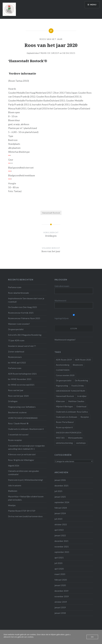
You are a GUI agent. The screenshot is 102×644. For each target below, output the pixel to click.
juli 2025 (58, 491)
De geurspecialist (16, 329)
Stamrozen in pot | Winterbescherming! (26, 480)
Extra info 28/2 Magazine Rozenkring (25, 335)
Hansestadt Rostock (51, 213)
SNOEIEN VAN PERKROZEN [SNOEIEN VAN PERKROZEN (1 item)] (69, 433)
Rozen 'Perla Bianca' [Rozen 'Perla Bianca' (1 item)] (65, 422)
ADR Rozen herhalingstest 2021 (22, 374)
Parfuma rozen (15, 287)
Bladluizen (13, 491)
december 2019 (61, 591)
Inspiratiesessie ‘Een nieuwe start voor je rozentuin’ (26, 300)
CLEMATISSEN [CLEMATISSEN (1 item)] (63, 370)
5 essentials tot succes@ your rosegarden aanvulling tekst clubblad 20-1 (26, 447)
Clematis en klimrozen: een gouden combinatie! (23, 473)
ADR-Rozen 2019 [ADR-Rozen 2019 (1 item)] (64, 360)
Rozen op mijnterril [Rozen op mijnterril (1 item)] (64, 427)
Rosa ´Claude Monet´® (18, 423)
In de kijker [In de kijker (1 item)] (82, 396)
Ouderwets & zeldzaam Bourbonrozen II (26, 429)
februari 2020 (61, 580)
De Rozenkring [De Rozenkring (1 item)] (81, 380)
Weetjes (12, 505)
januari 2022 (60, 535)
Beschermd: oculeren (17, 412)
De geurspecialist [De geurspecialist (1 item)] (64, 380)
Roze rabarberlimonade (18, 293)
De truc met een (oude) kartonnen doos (25, 516)
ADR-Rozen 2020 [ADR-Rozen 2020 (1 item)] (83, 360)
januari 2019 (60, 607)
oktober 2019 (61, 602)
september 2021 (62, 552)
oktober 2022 (61, 524)
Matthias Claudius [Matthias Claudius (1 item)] (76, 401)
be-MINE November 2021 (20, 379)
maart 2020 (60, 574)
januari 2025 (60, 497)
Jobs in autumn (15, 485)
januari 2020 (60, 585)
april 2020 (59, 569)
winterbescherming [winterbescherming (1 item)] (64, 443)
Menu (93, 5)
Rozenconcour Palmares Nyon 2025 (24, 318)
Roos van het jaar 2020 (18, 396)
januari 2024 (60, 513)
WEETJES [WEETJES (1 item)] (60, 438)
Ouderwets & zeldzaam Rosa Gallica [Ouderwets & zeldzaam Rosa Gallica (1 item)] (72, 412)
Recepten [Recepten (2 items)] (85, 417)
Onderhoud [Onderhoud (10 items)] (81, 406)
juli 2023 (58, 519)
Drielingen (13, 401)
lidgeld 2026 (14, 466)
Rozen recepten (15, 440)
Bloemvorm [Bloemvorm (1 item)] (78, 365)
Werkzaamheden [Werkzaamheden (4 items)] (75, 438)
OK (92, 637)
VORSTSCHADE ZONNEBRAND (23, 418)
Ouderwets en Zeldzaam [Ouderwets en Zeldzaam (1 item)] (67, 417)
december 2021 (61, 541)
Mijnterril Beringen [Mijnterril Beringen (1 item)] (64, 406)
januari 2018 (60, 613)
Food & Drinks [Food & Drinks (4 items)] (78, 386)
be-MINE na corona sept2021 (21, 385)
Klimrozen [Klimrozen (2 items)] (60, 401)
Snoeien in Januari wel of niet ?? (22, 346)
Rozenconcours (15, 357)
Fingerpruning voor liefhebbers (22, 407)
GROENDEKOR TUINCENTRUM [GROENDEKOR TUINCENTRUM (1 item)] (70, 391)
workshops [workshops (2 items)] (81, 443)
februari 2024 (61, 508)
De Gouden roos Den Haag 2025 (22, 307)
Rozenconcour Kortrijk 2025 (21, 313)
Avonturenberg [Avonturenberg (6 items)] (63, 365)
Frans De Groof (49, 53)
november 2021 (62, 547)
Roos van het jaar (51, 39)
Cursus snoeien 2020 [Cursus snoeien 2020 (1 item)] (65, 375)
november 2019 (62, 596)
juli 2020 (58, 563)
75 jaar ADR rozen (16, 340)
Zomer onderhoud (16, 352)
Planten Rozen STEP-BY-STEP (22, 511)
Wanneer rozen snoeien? (19, 324)
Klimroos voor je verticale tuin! (22, 454)
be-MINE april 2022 (17, 363)
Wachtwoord (60, 301)
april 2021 (59, 558)
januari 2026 (60, 480)
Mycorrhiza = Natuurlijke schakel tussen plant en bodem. (26, 498)
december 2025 (61, 486)
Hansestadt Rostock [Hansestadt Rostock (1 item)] (65, 396)
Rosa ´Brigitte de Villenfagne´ (21, 460)
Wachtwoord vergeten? (65, 340)
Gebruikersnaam (62, 286)
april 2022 (59, 530)
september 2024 (62, 502)
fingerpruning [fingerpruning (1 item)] (62, 386)
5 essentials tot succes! (18, 435)
